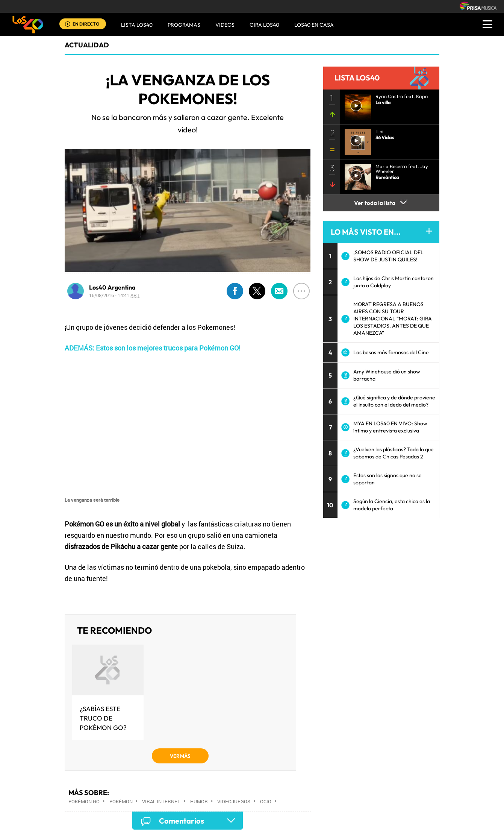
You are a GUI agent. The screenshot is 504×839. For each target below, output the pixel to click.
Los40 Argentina (112, 287)
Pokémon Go (84, 801)
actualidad (87, 45)
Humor (199, 801)
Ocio (266, 801)
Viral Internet (161, 801)
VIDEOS (225, 25)
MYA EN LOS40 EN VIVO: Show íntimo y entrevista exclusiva (390, 427)
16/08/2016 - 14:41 (114, 295)
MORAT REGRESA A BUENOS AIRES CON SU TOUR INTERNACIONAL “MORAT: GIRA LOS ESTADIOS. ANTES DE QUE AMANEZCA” (393, 319)
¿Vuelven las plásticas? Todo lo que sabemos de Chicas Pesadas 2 (394, 453)
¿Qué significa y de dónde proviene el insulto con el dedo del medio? (394, 401)
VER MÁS (180, 756)
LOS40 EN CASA (314, 25)
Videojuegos (234, 801)
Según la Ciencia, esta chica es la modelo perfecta (392, 505)
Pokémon (121, 801)
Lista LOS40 (137, 25)
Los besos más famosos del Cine (391, 352)
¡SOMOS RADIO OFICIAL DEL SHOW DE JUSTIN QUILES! (388, 256)
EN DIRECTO (86, 24)
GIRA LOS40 (264, 25)
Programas (184, 25)
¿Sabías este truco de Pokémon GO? (103, 718)
